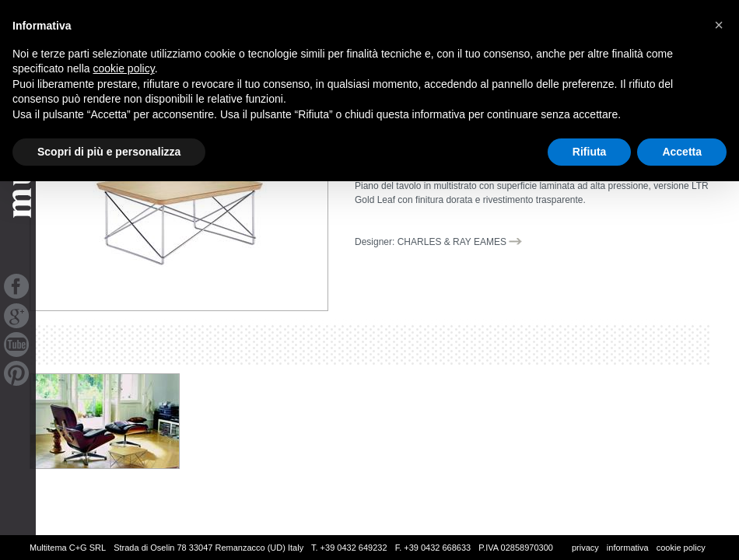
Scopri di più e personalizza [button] (109, 152)
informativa (628, 548)
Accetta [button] (682, 152)
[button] (719, 25)
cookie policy (681, 548)
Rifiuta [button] (590, 152)
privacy (585, 548)
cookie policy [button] (124, 68)
